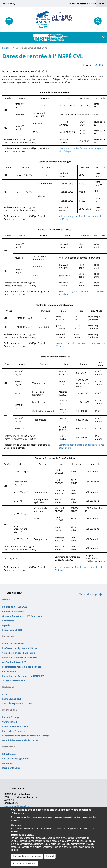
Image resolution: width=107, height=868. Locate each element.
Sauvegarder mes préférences (27, 858)
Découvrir (8, 599)
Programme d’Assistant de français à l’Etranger (26, 736)
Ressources (8, 747)
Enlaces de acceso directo (81, 4)
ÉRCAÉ (6, 694)
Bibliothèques (9, 754)
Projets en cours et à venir (16, 726)
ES (101, 4)
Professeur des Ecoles (13, 644)
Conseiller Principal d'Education (19, 653)
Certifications (9, 671)
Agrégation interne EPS (14, 662)
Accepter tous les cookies (25, 865)
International (10, 710)
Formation (8, 636)
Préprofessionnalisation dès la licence (22, 667)
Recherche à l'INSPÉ (12, 699)
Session (17, 828)
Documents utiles (11, 768)
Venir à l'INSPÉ (10, 722)
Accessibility (9, 4)
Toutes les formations (13, 681)
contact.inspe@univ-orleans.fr (18, 806)
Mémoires (7, 763)
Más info (15, 822)
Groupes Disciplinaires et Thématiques (22, 616)
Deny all (50, 858)
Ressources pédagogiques (15, 759)
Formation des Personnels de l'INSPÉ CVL (24, 676)
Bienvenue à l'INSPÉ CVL (15, 607)
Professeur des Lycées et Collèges (20, 648)
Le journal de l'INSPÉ (13, 630)
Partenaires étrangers (13, 731)
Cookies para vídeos (23, 837)
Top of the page (88, 594)
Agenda (6, 625)
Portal (5, 48)
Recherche (8, 687)
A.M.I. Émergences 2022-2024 (17, 704)
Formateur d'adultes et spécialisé (19, 657)
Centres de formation (13, 611)
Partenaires (8, 621)
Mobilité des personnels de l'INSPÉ (20, 740)
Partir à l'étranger (11, 717)
